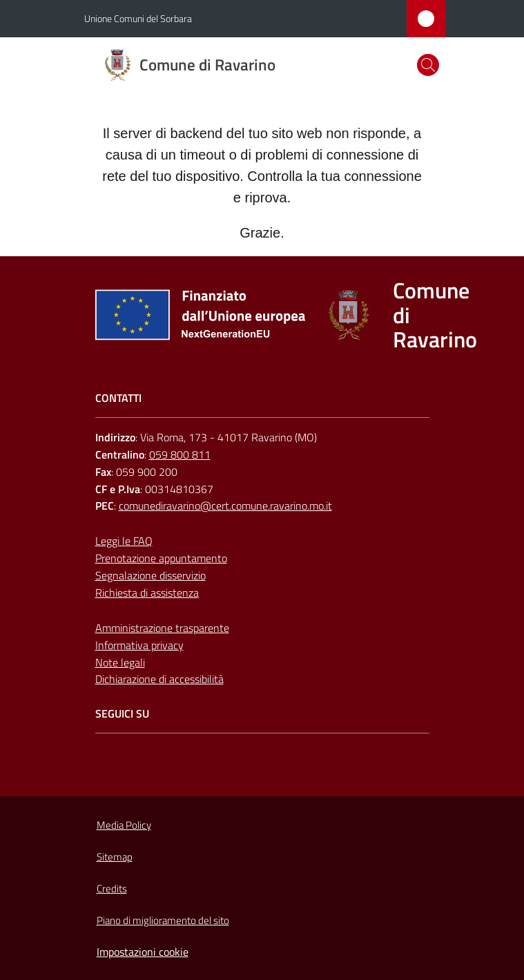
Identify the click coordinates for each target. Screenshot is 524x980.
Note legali (120, 662)
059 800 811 (180, 454)
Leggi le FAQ (124, 541)
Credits (112, 888)
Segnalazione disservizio (151, 575)
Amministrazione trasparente (162, 628)
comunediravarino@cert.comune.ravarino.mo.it (225, 506)
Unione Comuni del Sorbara (138, 18)
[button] (428, 65)
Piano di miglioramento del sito (163, 920)
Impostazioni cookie (143, 952)
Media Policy (124, 825)
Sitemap (115, 857)
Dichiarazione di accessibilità (159, 679)
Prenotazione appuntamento (161, 558)
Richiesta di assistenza (147, 593)
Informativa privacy (139, 645)
